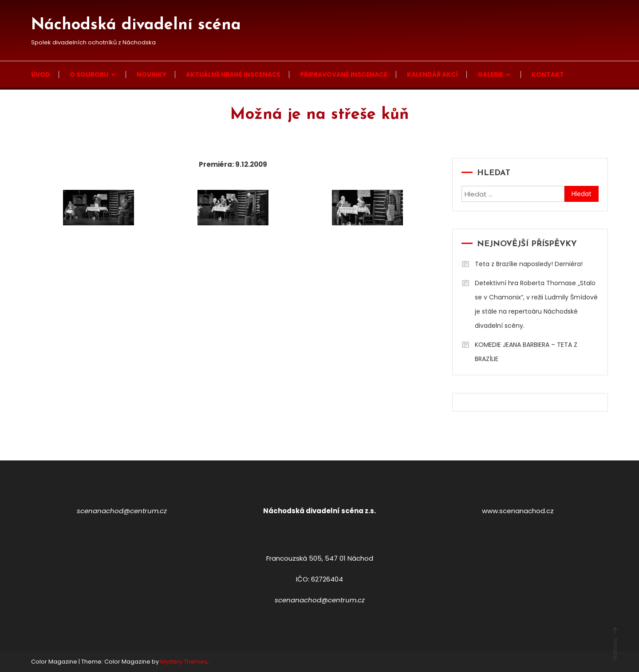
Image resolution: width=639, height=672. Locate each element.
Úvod (41, 75)
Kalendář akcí (432, 75)
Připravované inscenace (344, 75)
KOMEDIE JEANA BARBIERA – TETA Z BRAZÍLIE (526, 352)
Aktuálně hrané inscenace (233, 75)
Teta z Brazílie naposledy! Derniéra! (529, 264)
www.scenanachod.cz (518, 511)
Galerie (490, 75)
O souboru (89, 75)
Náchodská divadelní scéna (136, 25)
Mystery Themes (184, 662)
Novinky (152, 75)
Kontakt (548, 75)
